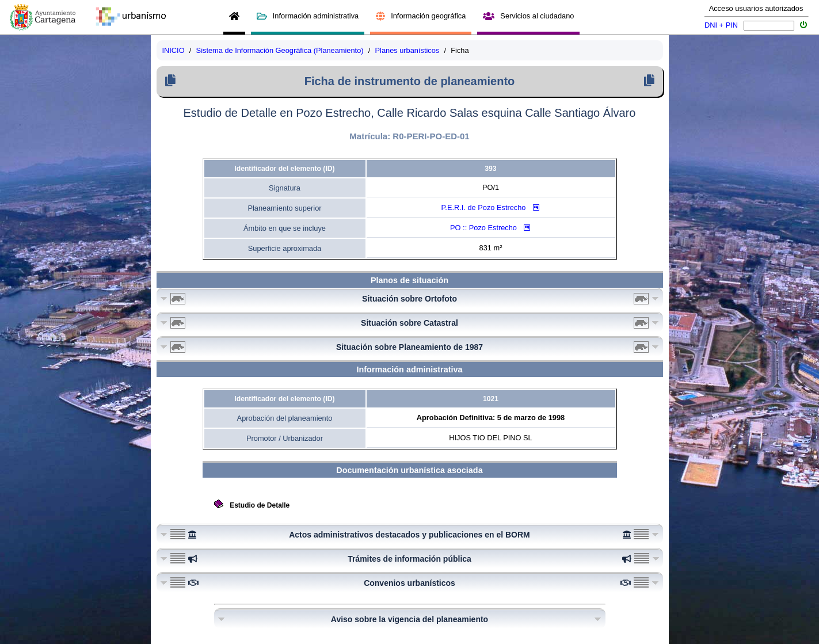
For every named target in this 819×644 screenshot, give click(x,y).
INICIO (174, 50)
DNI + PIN (721, 25)
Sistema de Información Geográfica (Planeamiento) (280, 50)
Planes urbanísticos (407, 50)
